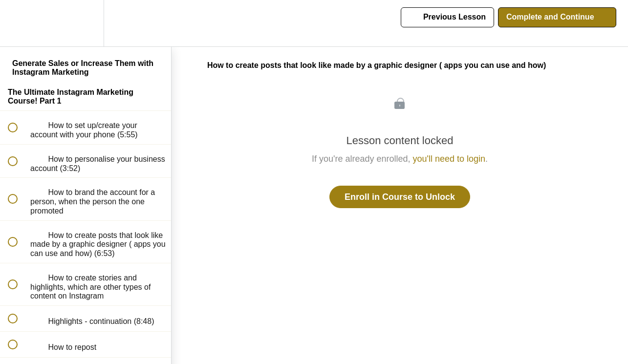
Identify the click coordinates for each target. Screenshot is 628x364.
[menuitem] (86, 23)
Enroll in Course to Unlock (400, 197)
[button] (18, 23)
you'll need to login (449, 159)
